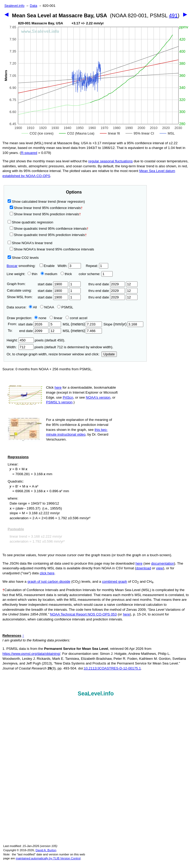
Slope (123, 324)
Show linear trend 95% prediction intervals (45, 214)
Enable (47, 266)
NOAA (47, 307)
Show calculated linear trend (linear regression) (46, 202)
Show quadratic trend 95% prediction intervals (48, 235)
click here (47, 573)
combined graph (114, 582)
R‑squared (29, 153)
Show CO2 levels (23, 258)
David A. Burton (46, 850)
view (160, 568)
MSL (82, 324)
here (58, 387)
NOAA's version (98, 397)
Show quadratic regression (30, 222)
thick (67, 274)
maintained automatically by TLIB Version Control (48, 858)
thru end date (107, 284)
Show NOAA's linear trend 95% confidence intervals (52, 249)
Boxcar (12, 266)
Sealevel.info (14, 6)
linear (56, 318)
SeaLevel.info (96, 694)
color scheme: (95, 274)
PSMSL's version (59, 402)
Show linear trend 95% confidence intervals (45, 208)
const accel (76, 318)
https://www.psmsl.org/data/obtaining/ (31, 654)
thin (31, 274)
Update (109, 354)
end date (33, 331)
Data (34, 6)
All (33, 307)
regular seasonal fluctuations (111, 161)
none (39, 318)
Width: (69, 266)
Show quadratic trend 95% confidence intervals (49, 229)
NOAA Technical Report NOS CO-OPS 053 (83, 614)
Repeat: (97, 266)
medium (49, 274)
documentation (163, 563)
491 (173, 15)
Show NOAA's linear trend (30, 243)
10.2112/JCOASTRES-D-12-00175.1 (112, 668)
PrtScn (68, 397)
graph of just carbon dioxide (49, 582)
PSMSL (65, 307)
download (143, 568)
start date (53, 284)
